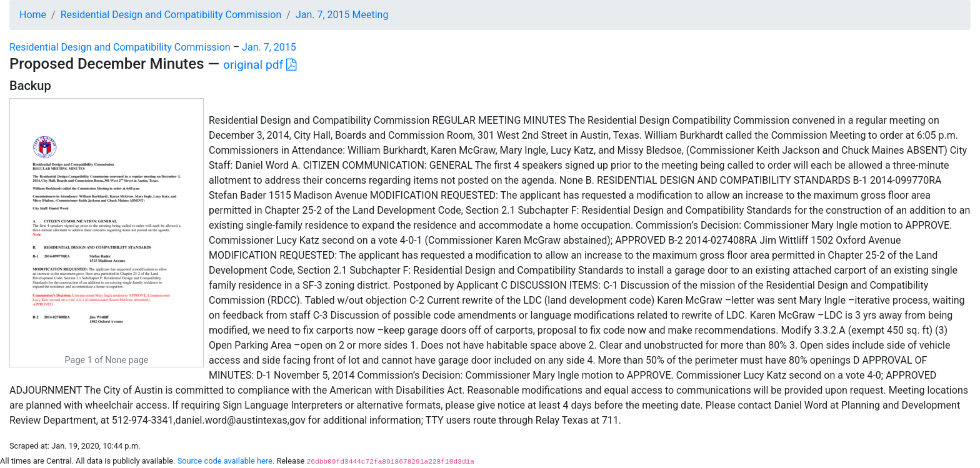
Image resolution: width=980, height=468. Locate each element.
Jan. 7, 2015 (269, 47)
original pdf (260, 65)
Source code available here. (226, 461)
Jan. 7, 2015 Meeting (342, 15)
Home (33, 15)
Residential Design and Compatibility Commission (171, 15)
